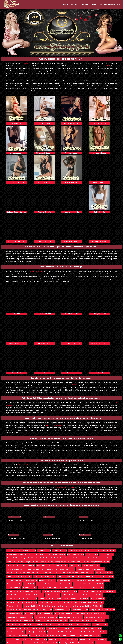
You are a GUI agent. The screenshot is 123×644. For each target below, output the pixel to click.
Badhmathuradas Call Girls (72, 636)
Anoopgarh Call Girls (14, 606)
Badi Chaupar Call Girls (92, 636)
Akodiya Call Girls (59, 573)
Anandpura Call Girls (46, 599)
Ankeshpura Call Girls (96, 602)
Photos (85, 4)
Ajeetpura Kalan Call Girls (80, 562)
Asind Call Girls (52, 617)
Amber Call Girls (76, 588)
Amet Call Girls (84, 591)
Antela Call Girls (57, 606)
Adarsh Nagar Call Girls (75, 554)
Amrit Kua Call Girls (30, 599)
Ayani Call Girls (68, 624)
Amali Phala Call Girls (106, 576)
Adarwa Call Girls (92, 554)
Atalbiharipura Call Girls (59, 621)
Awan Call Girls (28, 624)
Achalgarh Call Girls (92, 551)
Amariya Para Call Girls (47, 580)
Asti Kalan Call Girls (27, 621)
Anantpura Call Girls (97, 599)
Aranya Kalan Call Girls (62, 610)
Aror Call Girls (59, 613)
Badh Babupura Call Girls (16, 632)
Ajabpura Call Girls (46, 562)
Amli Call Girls (39, 595)
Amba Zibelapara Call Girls (62, 584)
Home (65, 4)
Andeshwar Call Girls (29, 602)
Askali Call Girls (65, 617)
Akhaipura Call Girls (32, 569)
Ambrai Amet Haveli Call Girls (93, 588)
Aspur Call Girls (90, 617)
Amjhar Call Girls (109, 591)
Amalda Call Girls (90, 576)
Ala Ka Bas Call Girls (87, 573)
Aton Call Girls (74, 621)
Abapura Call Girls (29, 551)
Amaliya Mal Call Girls (15, 580)
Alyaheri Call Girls (64, 576)
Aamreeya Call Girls (14, 551)
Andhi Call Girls (44, 602)
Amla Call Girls (12, 595)
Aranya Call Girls (46, 610)
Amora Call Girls (97, 595)
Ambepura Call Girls (61, 588)
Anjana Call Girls (81, 602)
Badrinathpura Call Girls (68, 643)
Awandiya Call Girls (42, 624)
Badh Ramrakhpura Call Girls (17, 636)
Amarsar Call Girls (80, 580)
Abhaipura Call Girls (60, 551)
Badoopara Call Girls (14, 643)
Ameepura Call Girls (14, 591)
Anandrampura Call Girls (80, 599)
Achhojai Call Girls (32, 554)
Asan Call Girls (12, 617)
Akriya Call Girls (72, 573)
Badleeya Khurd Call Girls (38, 639)
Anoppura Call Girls (30, 606)
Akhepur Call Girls (83, 569)
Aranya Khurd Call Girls (80, 610)
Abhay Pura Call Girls (76, 551)
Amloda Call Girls (83, 595)
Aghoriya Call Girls (43, 558)
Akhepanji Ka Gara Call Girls (65, 569)
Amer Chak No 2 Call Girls (51, 591)
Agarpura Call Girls (28, 558)
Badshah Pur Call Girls (86, 643)
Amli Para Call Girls (68, 595)
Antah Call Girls (44, 606)
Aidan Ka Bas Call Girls (15, 562)
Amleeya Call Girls (26, 595)
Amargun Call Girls (31, 580)
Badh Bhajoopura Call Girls (36, 632)
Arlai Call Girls (110, 610)
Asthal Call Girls (13, 621)
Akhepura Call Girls (98, 569)
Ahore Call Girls (106, 558)
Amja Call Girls (96, 591)
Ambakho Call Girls (14, 588)
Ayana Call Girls (56, 624)
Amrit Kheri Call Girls (14, 599)
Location (75, 4)
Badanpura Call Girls (68, 628)
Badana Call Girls (53, 628)
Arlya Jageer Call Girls (15, 613)
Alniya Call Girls (26, 576)
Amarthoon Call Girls (14, 584)
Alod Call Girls (38, 576)
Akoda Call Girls (45, 573)
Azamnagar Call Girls (100, 624)
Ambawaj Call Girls (45, 588)
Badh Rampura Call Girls (97, 632)
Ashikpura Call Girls (26, 617)
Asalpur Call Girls (100, 613)
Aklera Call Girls (32, 573)
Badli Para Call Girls (55, 639)
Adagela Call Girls (59, 554)
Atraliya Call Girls (87, 621)
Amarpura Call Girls (64, 580)
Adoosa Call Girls (13, 558)
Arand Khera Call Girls (30, 610)
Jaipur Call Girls (26, 63)
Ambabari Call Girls (80, 584)
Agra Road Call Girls (72, 558)
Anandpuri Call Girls (62, 599)
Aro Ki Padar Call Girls (45, 613)
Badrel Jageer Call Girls (32, 643)
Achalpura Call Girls (108, 551)
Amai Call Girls (77, 576)
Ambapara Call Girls (29, 588)
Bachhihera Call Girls (37, 628)
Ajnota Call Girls (75, 565)
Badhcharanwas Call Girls (52, 636)
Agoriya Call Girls (57, 558)
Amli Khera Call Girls (53, 595)
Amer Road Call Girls (70, 591)
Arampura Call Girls (14, 610)
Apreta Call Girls (85, 606)
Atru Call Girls (100, 621)
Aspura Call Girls (103, 617)
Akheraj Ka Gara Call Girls (16, 573)
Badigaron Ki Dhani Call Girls (17, 639)
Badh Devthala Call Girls (56, 632)
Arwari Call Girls (86, 613)
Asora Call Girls (77, 617)
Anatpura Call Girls (14, 602)
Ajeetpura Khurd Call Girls (100, 562)
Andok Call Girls (57, 602)
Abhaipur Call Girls (44, 551)
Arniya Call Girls (30, 613)
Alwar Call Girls (50, 576)
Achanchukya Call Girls (15, 554)
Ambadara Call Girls (96, 584)
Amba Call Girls (29, 584)
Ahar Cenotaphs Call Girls (90, 558)
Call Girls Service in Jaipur (65, 487)
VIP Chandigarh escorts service (110, 4)
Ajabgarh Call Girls (31, 562)
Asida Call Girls (40, 617)
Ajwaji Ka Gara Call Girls (91, 565)
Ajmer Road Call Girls (27, 565)
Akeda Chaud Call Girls (15, 569)
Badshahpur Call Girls (103, 643)
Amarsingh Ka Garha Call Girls (98, 580)
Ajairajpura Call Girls (62, 562)
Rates (93, 4)
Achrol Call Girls (45, 554)
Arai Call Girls (98, 606)
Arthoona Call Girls (72, 613)
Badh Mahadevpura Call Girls (77, 632)
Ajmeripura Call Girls (60, 565)
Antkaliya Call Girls (71, 606)
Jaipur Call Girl (72, 385)
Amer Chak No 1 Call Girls (32, 591)
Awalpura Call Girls (14, 624)
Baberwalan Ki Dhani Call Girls (18, 628)
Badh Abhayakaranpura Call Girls (89, 628)
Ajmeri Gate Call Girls (44, 565)
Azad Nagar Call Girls (83, 624)
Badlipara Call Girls (71, 639)
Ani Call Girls (68, 602)
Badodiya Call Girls (100, 639)
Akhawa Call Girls (47, 569)
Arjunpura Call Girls (96, 610)
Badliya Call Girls (85, 639)
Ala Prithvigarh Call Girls (104, 573)
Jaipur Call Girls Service (35, 271)
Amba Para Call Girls (44, 584)
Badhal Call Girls (35, 636)
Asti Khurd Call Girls (42, 621)
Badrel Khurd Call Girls (50, 643)
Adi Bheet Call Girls (106, 554)
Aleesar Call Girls (13, 576)
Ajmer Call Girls (12, 565)
